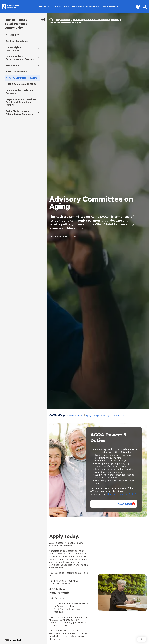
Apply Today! (92, 415)
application (69, 551)
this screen (55, 639)
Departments (110, 7)
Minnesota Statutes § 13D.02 (121, 494)
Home (51, 20)
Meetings (106, 415)
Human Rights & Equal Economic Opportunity (16, 24)
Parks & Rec (62, 7)
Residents (78, 7)
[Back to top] (142, 639)
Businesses (93, 7)
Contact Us (118, 415)
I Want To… (46, 7)
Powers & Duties (75, 415)
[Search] (145, 7)
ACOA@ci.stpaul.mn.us (67, 581)
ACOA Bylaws (125, 504)
